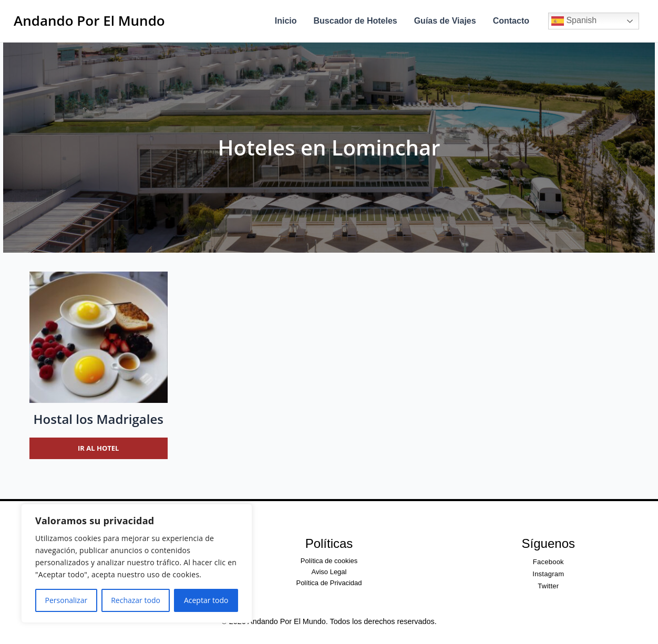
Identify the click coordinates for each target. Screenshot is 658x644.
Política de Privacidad (329, 583)
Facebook (548, 562)
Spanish (574, 21)
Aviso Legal (329, 572)
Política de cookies (329, 561)
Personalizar (66, 600)
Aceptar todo (206, 600)
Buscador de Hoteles (356, 21)
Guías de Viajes (445, 21)
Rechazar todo (136, 600)
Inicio (286, 21)
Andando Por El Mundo (89, 20)
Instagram (548, 574)
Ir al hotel (98, 448)
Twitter (548, 586)
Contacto (511, 21)
